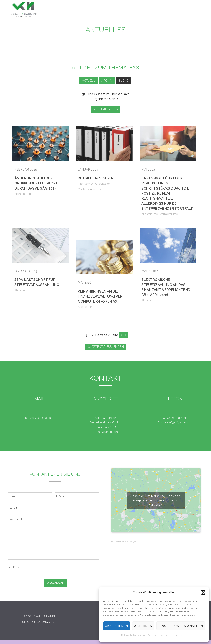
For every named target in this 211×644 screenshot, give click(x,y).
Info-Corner (85, 184)
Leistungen (101, 9)
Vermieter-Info (169, 214)
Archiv (106, 81)
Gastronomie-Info (89, 190)
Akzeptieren (117, 626)
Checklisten (103, 184)
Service (138, 10)
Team (155, 10)
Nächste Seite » (105, 109)
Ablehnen (143, 626)
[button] (203, 592)
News (121, 10)
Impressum (181, 635)
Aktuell (87, 81)
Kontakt (171, 11)
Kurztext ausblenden (105, 347)
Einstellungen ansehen (181, 626)
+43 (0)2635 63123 (174, 418)
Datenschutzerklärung (134, 635)
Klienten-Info (23, 194)
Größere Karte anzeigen (124, 541)
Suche (124, 81)
